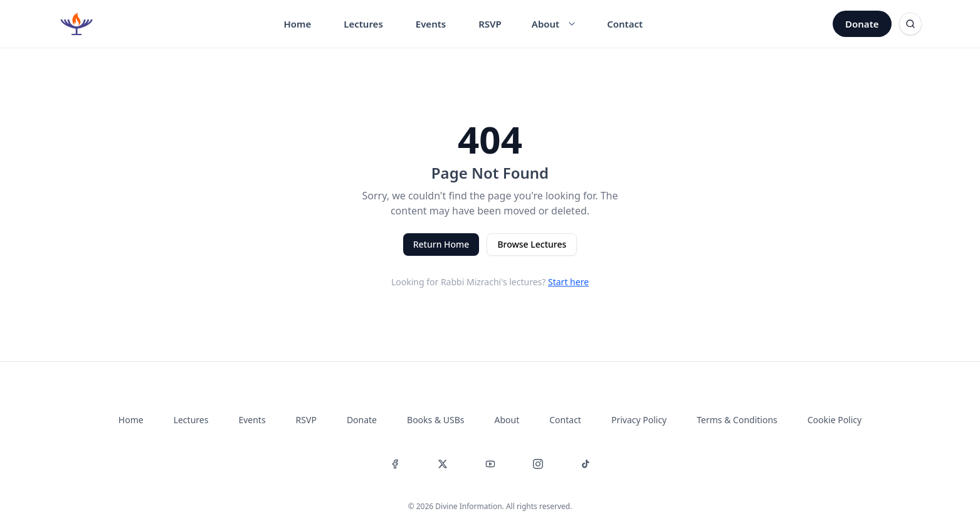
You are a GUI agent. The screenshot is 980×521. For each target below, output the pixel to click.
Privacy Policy (639, 420)
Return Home (441, 244)
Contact (625, 24)
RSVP (490, 24)
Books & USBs (435, 420)
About (507, 420)
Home (297, 24)
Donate (862, 24)
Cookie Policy (835, 420)
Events (431, 24)
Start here (568, 282)
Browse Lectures (532, 244)
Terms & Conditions (737, 420)
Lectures (363, 24)
